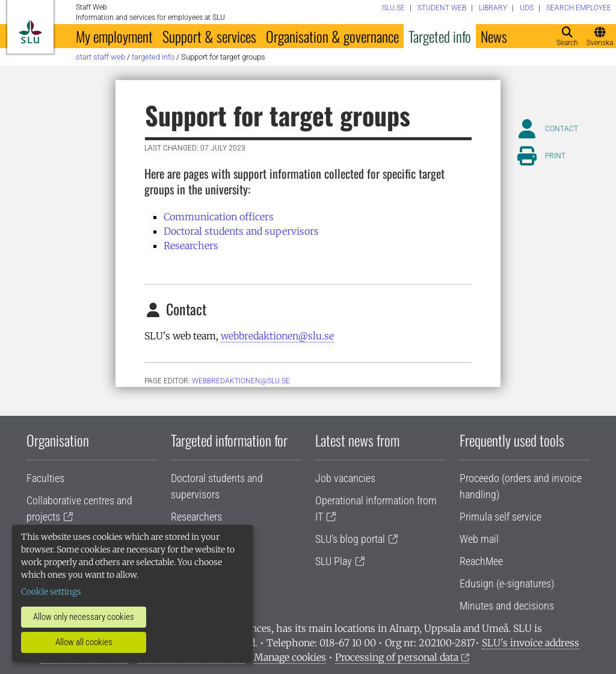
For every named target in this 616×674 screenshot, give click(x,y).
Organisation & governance (332, 36)
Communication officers (219, 217)
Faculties (45, 478)
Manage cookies (290, 657)
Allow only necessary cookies (84, 617)
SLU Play (334, 561)
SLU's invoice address (531, 643)
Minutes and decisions (507, 606)
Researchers (191, 246)
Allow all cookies (84, 642)
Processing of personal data (397, 657)
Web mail (479, 539)
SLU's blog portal (350, 539)
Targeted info (440, 36)
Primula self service (500, 517)
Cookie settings (51, 592)
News (494, 36)
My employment (114, 36)
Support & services (209, 36)
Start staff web (100, 57)
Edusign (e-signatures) (507, 583)
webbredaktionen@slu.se (277, 336)
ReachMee (481, 561)
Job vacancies (345, 478)
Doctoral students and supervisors (241, 231)
